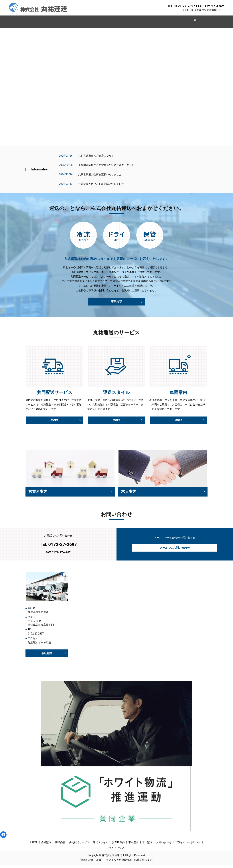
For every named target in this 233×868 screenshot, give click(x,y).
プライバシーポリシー (188, 846)
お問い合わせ (182, 20)
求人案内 (165, 20)
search (197, 20)
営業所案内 (133, 20)
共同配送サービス (91, 20)
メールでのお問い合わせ (175, 550)
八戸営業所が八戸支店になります (97, 156)
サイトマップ (116, 851)
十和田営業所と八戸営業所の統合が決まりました (106, 165)
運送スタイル (114, 20)
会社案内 (55, 20)
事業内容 (70, 20)
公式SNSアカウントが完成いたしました (101, 184)
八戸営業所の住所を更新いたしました (100, 174)
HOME (41, 20)
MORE (55, 421)
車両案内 (149, 20)
